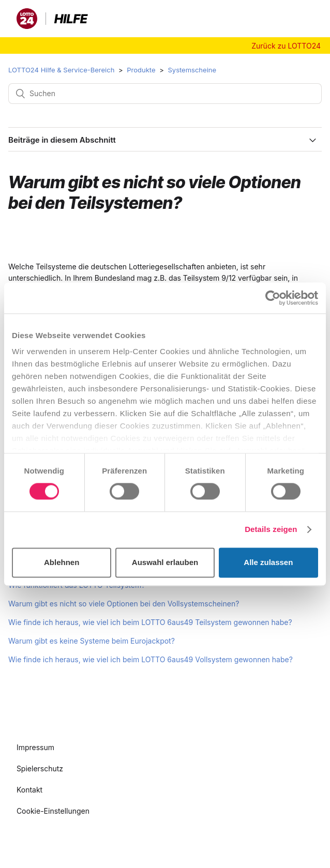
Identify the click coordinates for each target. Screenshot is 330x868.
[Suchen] (165, 94)
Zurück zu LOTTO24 (286, 46)
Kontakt (29, 790)
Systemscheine (192, 70)
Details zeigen (271, 530)
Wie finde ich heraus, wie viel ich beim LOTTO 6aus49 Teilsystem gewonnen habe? (150, 622)
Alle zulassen (268, 562)
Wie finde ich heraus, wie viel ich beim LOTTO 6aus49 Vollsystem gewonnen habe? (151, 659)
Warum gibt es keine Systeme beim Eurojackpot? (92, 641)
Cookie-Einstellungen (53, 811)
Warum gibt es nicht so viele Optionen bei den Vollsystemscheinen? (124, 604)
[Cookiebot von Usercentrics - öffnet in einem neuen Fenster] (273, 298)
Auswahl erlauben (165, 562)
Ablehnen (62, 562)
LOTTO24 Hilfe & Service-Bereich (61, 70)
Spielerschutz (40, 768)
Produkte (141, 70)
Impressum (35, 747)
